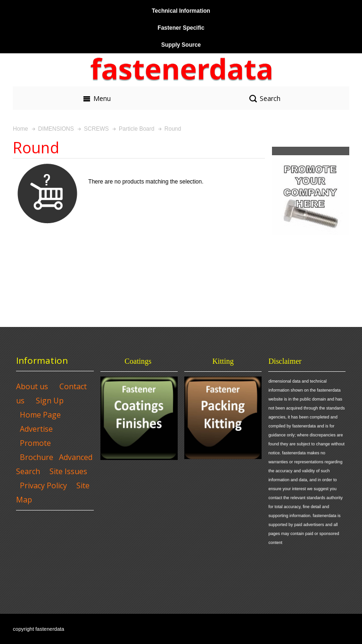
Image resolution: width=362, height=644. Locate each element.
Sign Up (50, 401)
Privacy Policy (43, 485)
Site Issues (68, 471)
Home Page (40, 415)
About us (32, 386)
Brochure (37, 457)
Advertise (36, 429)
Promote (35, 443)
